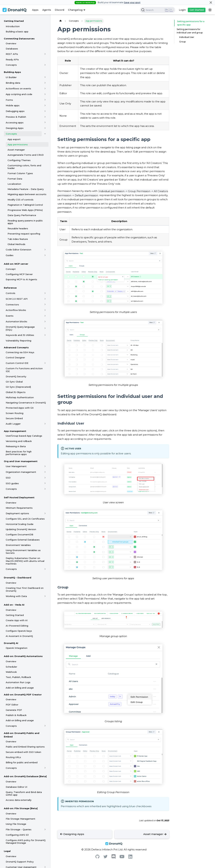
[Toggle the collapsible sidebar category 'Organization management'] (45, 472)
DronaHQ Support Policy (20, 862)
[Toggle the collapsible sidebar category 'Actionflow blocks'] (45, 310)
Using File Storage (16, 824)
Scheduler (11, 667)
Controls (10, 293)
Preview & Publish (16, 117)
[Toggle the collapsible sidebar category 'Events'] (45, 316)
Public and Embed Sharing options (25, 747)
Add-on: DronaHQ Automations (23, 656)
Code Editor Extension (18, 250)
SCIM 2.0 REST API (17, 299)
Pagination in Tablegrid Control (25, 205)
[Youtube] (122, 857)
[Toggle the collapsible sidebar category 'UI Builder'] (45, 77)
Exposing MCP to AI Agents (21, 279)
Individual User (187, 37)
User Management (16, 466)
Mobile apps (13, 105)
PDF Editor (12, 705)
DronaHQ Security (16, 376)
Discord (59, 10)
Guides (10, 255)
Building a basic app (17, 32)
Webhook (11, 672)
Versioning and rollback (19, 441)
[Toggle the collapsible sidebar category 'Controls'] (45, 293)
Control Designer (15, 357)
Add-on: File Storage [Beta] (21, 808)
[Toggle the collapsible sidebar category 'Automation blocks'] (45, 321)
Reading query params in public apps (25, 222)
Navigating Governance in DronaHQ (26, 403)
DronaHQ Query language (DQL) (20, 328)
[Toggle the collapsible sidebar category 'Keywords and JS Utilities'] (45, 335)
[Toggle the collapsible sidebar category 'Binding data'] (45, 83)
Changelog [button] (75, 10)
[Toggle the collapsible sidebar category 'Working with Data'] (45, 596)
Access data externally (19, 800)
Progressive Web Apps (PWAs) (25, 210)
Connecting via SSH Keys (20, 352)
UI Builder (11, 77)
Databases (12, 49)
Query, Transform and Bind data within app (24, 793)
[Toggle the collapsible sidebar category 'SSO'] (45, 478)
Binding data (13, 83)
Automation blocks (16, 321)
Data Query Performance (22, 215)
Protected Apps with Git (20, 408)
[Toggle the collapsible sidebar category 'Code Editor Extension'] (45, 250)
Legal (7, 851)
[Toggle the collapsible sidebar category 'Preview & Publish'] (45, 117)
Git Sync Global (14, 382)
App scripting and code (19, 94)
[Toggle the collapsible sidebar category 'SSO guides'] (45, 483)
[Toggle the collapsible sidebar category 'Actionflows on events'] (45, 88)
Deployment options (17, 513)
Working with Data (16, 596)
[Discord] (114, 858)
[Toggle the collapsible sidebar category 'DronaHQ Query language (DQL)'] (45, 328)
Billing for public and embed (22, 762)
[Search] (158, 10)
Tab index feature (18, 239)
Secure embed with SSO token (23, 752)
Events (10, 316)
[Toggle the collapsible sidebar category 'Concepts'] (45, 65)
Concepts (11, 65)
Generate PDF (14, 710)
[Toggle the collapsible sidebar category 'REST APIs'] (45, 54)
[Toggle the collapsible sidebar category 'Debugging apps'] (45, 111)
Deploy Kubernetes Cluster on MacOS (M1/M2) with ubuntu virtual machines (25, 561)
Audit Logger (13, 424)
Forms (9, 100)
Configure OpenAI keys (19, 631)
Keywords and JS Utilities (20, 335)
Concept (11, 269)
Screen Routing (15, 413)
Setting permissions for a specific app (189, 23)
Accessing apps (15, 123)
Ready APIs (12, 59)
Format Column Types (20, 173)
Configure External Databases (23, 540)
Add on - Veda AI (14, 605)
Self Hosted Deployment (19, 497)
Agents (47, 10)
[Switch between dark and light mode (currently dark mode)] (210, 10)
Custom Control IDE (17, 363)
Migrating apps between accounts (27, 194)
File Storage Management (20, 819)
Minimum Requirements (19, 508)
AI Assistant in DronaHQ (19, 636)
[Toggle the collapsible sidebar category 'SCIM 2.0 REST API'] (45, 299)
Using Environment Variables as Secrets (23, 552)
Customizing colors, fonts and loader (24, 167)
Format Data (15, 179)
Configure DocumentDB (19, 534)
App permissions (18, 144)
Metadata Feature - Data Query (26, 189)
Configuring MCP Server (19, 274)
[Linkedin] (130, 858)
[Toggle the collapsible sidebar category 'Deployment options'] (45, 513)
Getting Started (14, 21)
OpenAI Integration (17, 648)
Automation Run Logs (18, 682)
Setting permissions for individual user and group (190, 31)
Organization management (21, 472)
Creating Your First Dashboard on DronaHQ (25, 589)
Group (182, 42)
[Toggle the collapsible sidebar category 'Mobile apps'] (45, 105)
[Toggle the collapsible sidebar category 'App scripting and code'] (45, 94)
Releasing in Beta (16, 446)
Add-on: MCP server (16, 264)
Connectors (12, 305)
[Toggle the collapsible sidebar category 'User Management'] (45, 466)
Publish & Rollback (16, 715)
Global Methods (16, 244)
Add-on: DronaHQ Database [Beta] (25, 776)
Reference (10, 288)
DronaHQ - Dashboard (18, 578)
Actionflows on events (18, 88)
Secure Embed (14, 418)
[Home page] (60, 21)
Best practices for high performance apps (19, 453)
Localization (14, 184)
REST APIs (12, 54)
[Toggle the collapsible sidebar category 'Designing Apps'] (45, 128)
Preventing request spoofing (24, 234)
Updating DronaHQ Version (21, 529)
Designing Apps (15, 128)
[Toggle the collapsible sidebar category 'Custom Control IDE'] (45, 363)
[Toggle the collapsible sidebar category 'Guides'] (45, 255)
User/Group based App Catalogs (24, 436)
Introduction (13, 26)
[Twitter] (105, 857)
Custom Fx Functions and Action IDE (24, 370)
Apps (35, 10)
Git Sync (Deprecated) (18, 387)
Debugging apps (15, 111)
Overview (11, 43)
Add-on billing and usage (20, 688)
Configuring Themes (19, 160)
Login (182, 10)
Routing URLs (13, 757)
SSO (8, 478)
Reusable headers (18, 228)
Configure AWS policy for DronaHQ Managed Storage (26, 842)
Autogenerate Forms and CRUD (26, 155)
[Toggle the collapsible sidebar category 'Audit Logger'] (45, 424)
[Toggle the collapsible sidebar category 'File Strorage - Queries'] (45, 829)
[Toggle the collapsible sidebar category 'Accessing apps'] (45, 123)
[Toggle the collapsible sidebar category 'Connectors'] (45, 305)
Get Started (197, 10)
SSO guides (12, 483)
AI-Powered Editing (17, 626)
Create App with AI (17, 620)
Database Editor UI (16, 787)
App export (14, 139)
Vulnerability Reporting (18, 341)
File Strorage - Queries (19, 829)
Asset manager (16, 150)
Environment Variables (18, 545)
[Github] (97, 858)
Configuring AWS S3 (17, 835)
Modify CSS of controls (20, 200)
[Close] (211, 2)
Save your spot (132, 2)
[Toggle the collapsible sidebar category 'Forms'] (45, 100)
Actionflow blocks (16, 310)
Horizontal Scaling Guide (20, 524)
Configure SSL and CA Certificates (25, 519)
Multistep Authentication (20, 397)
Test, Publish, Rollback (18, 677)
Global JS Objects (16, 392)
